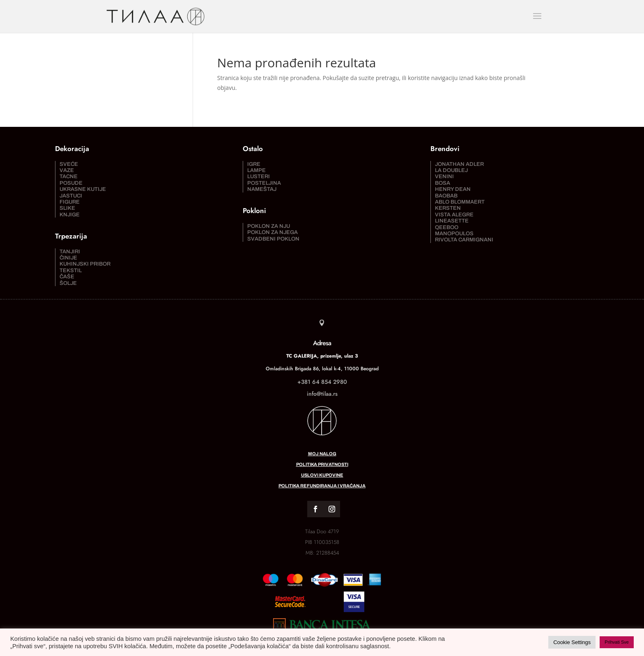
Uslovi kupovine (322, 475)
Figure (70, 202)
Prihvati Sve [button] (617, 642)
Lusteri (259, 177)
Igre (254, 164)
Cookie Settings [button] (572, 642)
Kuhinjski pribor (85, 264)
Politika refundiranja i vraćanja (322, 486)
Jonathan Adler (459, 164)
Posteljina (264, 183)
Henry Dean (453, 189)
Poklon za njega (273, 232)
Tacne (69, 177)
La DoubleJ (451, 170)
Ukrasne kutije (83, 189)
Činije (68, 258)
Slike (67, 208)
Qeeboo (447, 227)
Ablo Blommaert (460, 202)
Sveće (69, 164)
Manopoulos (454, 234)
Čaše (67, 277)
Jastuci (71, 196)
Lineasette (452, 221)
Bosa (443, 183)
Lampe (256, 170)
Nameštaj (262, 189)
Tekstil (71, 271)
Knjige (70, 215)
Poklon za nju (269, 226)
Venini (444, 177)
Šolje (68, 283)
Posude (71, 183)
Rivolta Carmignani (464, 240)
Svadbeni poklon (273, 239)
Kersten (448, 208)
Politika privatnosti (322, 464)
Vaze (67, 170)
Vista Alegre (454, 215)
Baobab (446, 196)
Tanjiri (70, 252)
